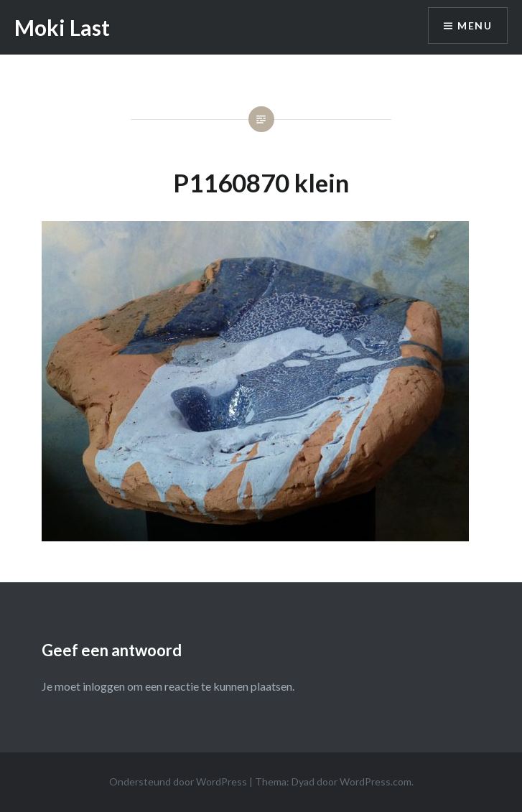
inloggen (104, 686)
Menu (475, 25)
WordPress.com (376, 781)
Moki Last (62, 27)
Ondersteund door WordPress (178, 781)
